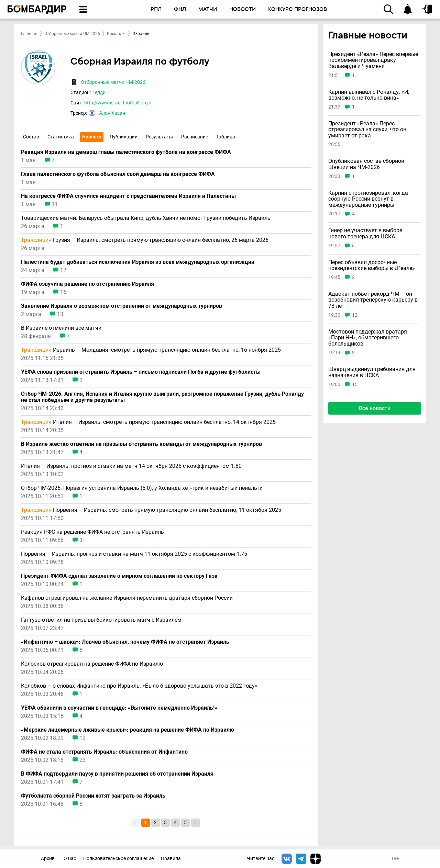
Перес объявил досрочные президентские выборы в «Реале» (372, 265)
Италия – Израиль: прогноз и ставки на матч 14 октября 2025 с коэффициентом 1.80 (131, 466)
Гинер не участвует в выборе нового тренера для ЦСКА (365, 233)
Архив (48, 859)
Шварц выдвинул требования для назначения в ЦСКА (372, 372)
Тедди (99, 92)
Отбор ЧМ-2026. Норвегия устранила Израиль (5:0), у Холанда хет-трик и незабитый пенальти (142, 488)
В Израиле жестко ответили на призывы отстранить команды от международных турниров (141, 444)
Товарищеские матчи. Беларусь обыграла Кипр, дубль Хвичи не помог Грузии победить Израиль (146, 218)
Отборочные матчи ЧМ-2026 (72, 34)
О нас (70, 859)
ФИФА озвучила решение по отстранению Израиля (87, 284)
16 (63, 292)
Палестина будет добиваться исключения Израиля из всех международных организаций (138, 262)
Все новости (375, 408)
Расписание (195, 137)
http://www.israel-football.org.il (118, 103)
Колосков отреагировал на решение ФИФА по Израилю (92, 664)
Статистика (61, 137)
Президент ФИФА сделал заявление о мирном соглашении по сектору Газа (119, 576)
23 (82, 760)
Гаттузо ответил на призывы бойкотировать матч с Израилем (101, 620)
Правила (171, 859)
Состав (31, 137)
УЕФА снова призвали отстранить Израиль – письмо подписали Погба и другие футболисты (141, 372)
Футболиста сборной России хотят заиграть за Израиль (93, 796)
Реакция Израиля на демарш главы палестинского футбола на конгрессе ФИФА (126, 152)
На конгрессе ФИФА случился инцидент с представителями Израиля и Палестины (128, 196)
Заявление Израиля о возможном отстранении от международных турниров (122, 306)
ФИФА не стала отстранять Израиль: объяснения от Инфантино (104, 752)
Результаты (159, 137)
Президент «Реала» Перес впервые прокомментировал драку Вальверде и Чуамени (373, 60)
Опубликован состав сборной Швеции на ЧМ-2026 (366, 164)
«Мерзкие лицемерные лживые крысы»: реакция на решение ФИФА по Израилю (128, 730)
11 (55, 204)
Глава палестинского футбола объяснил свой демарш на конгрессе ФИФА (118, 174)
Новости (92, 137)
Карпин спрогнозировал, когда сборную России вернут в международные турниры (368, 199)
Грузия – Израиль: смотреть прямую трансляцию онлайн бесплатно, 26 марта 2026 (145, 240)
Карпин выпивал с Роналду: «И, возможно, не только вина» (369, 95)
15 (355, 385)
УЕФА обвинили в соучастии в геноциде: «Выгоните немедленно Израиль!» (119, 708)
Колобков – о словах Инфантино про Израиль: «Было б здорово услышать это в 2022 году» (139, 686)
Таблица (226, 137)
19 (82, 738)
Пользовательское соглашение (118, 859)
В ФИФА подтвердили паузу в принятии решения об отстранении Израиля (117, 774)
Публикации (124, 137)
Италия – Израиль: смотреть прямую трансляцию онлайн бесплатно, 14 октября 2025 (148, 422)
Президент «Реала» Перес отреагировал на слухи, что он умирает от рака (367, 130)
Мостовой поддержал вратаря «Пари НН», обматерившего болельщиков (368, 338)
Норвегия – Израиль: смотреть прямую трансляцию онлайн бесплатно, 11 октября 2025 (151, 510)
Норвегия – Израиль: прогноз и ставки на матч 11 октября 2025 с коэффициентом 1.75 (134, 554)
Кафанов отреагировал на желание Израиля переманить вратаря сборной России (127, 598)
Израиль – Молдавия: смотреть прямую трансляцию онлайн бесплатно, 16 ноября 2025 (151, 350)
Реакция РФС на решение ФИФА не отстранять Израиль (92, 532)
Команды (116, 34)
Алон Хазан (112, 113)
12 (63, 270)
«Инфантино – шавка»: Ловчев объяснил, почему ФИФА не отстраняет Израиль (125, 642)
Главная (29, 34)
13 (60, 314)
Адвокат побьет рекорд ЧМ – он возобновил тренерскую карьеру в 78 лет (373, 300)
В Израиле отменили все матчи (61, 328)
